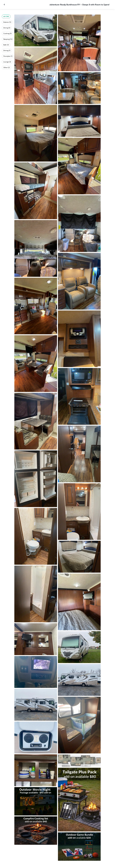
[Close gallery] (5, 5)
